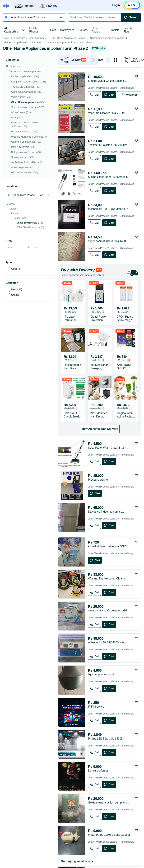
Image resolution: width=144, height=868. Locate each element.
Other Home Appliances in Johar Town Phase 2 (70, 91)
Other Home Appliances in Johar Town (22, 91)
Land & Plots (128, 30)
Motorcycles (67, 30)
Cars (53, 30)
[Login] (116, 5)
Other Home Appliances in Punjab (68, 87)
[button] (78, 109)
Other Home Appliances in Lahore (107, 87)
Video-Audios (96, 30)
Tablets (115, 30)
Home (6, 87)
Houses (83, 30)
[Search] (131, 17)
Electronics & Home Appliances (30, 87)
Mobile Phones (34, 30)
